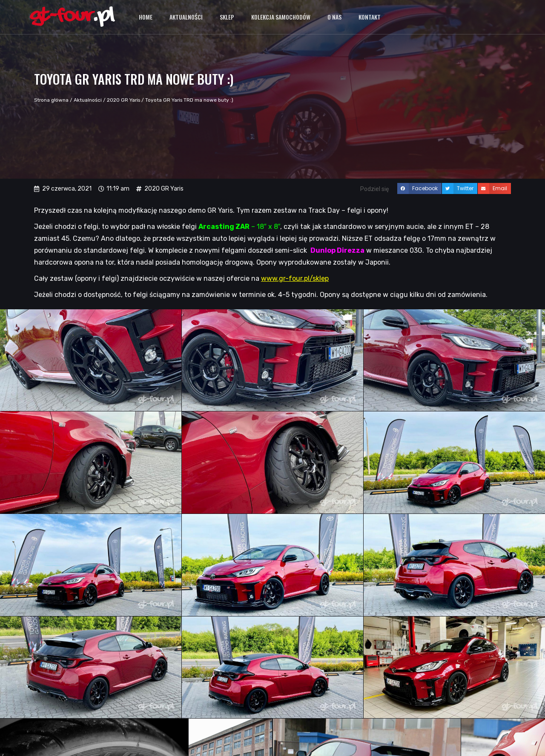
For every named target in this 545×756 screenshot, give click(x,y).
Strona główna (51, 100)
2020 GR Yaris (123, 100)
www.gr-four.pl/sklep (295, 278)
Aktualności (186, 17)
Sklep (227, 17)
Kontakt (370, 17)
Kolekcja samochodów (281, 17)
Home (146, 17)
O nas (334, 17)
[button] (419, 188)
